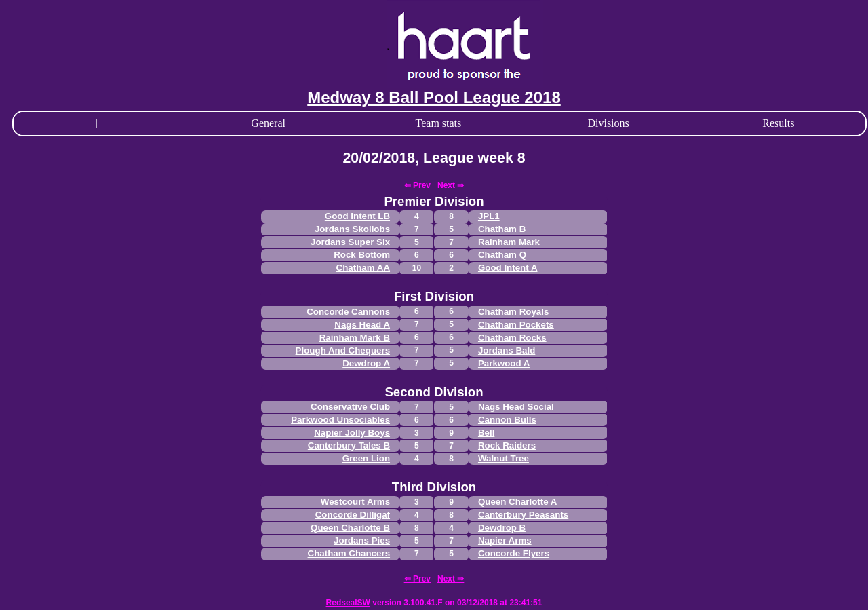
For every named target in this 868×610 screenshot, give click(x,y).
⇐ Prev (417, 185)
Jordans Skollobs (352, 229)
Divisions (608, 123)
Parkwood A (504, 363)
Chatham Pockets (516, 325)
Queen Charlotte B (350, 528)
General (268, 123)
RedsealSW (348, 603)
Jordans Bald (507, 350)
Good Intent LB (357, 216)
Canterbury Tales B (349, 445)
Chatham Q (502, 255)
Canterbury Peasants (523, 515)
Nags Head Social (516, 407)
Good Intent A (508, 268)
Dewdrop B (502, 528)
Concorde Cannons (348, 312)
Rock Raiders (507, 445)
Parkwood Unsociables (340, 420)
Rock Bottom (362, 255)
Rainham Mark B (355, 338)
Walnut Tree (504, 458)
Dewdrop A (366, 363)
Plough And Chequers (343, 350)
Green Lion (366, 458)
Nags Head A (362, 325)
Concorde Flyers (514, 553)
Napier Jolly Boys (352, 433)
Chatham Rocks (512, 338)
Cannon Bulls (507, 420)
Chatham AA (363, 268)
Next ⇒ (451, 185)
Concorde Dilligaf (353, 515)
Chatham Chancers (349, 553)
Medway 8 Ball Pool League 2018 (434, 97)
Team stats (439, 123)
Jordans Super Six (350, 242)
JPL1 (489, 216)
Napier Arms (505, 540)
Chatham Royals (513, 312)
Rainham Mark (509, 242)
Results (778, 123)
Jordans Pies (362, 540)
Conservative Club (350, 407)
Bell (486, 433)
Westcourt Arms (355, 502)
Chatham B (502, 229)
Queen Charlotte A (518, 502)
